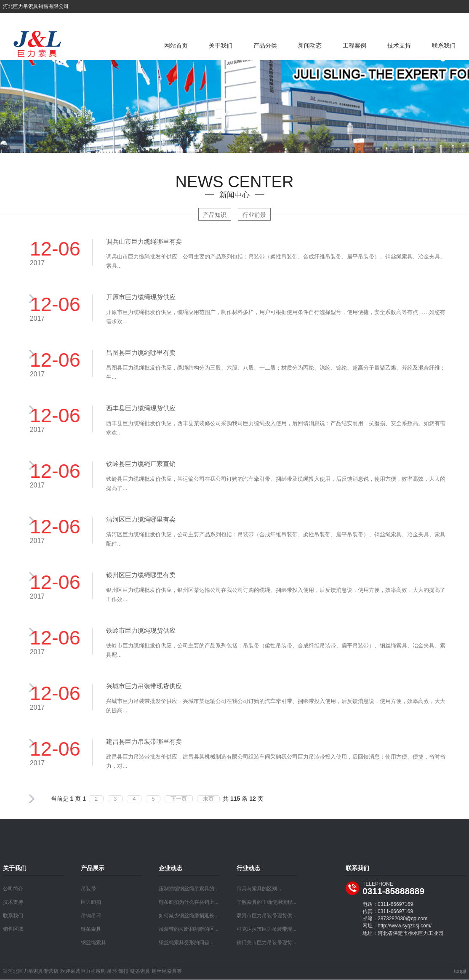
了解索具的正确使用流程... (266, 902)
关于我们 (221, 45)
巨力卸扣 (91, 902)
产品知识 (215, 215)
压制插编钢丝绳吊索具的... (189, 889)
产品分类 (265, 45)
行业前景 (254, 215)
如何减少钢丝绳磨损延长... (189, 916)
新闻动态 (310, 45)
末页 (208, 799)
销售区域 (13, 929)
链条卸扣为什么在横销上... (189, 902)
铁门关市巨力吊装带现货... (266, 943)
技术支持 (399, 45)
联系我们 (444, 45)
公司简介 (13, 889)
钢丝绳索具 (93, 943)
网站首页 (176, 45)
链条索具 (91, 929)
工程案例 (354, 45)
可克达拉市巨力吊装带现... (266, 929)
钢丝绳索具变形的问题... (186, 943)
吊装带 (88, 889)
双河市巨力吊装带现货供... (266, 916)
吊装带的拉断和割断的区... (189, 929)
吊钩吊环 (91, 916)
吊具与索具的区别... (259, 889)
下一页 (179, 799)
